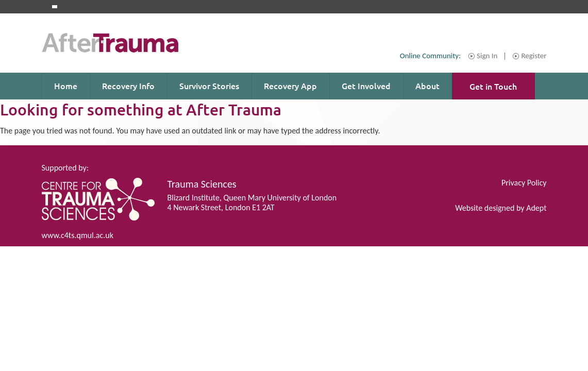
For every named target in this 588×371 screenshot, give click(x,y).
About (427, 86)
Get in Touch (493, 86)
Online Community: (430, 56)
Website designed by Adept (501, 208)
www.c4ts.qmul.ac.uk (78, 235)
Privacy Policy (524, 183)
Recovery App (290, 86)
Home (66, 86)
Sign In (487, 56)
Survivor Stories (209, 86)
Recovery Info (128, 86)
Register (534, 56)
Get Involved (366, 86)
